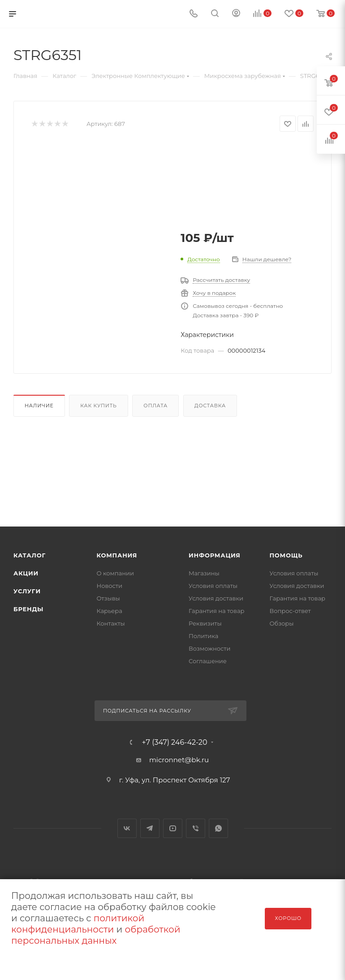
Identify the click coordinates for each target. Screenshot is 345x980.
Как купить (98, 406)
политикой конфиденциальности (78, 924)
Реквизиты (205, 623)
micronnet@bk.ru (179, 760)
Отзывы (108, 598)
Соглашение (208, 661)
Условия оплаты (213, 586)
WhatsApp (218, 828)
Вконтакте (127, 828)
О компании (115, 573)
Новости (110, 586)
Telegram (150, 828)
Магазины (204, 573)
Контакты (111, 623)
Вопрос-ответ (290, 611)
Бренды (28, 609)
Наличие (39, 406)
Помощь (286, 555)
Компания (117, 555)
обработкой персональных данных (96, 935)
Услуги (27, 591)
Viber (196, 828)
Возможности (209, 648)
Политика (203, 636)
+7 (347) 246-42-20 (174, 743)
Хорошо (288, 918)
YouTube (173, 828)
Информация (215, 555)
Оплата (155, 406)
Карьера (110, 611)
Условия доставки (216, 598)
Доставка (210, 406)
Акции (26, 573)
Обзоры (282, 623)
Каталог (30, 555)
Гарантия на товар (217, 611)
